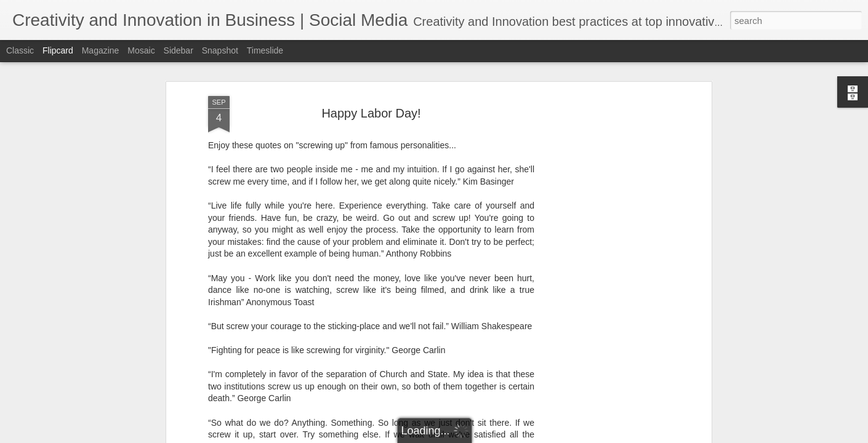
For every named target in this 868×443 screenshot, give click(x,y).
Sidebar (179, 50)
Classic (20, 50)
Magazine (101, 50)
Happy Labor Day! (371, 113)
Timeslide (265, 50)
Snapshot (220, 50)
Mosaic (141, 50)
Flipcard (58, 50)
